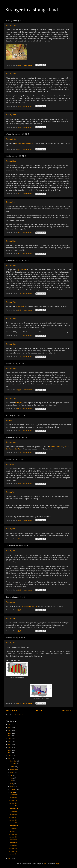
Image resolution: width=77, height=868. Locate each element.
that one (60, 447)
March (12, 786)
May (11, 781)
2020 (10, 736)
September (14, 769)
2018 (10, 742)
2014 (10, 753)
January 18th (11, 265)
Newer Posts (12, 710)
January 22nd (11, 161)
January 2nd (11, 618)
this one (52, 447)
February (13, 789)
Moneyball (19, 403)
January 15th (11, 344)
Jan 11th (9, 420)
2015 (10, 750)
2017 (10, 744)
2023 (10, 727)
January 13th (11, 398)
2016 (10, 747)
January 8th (10, 464)
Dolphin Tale (19, 306)
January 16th (11, 319)
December (13, 761)
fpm (45, 864)
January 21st (11, 202)
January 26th (11, 115)
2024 (10, 725)
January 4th (10, 551)
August (12, 772)
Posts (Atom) (19, 715)
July (11, 775)
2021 (10, 733)
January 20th (11, 241)
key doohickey (22, 270)
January (13, 792)
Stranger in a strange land (32, 10)
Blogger (58, 864)
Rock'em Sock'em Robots (24, 143)
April (12, 784)
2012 (10, 759)
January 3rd (10, 602)
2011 (10, 858)
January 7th (10, 492)
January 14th (11, 368)
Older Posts (66, 710)
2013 (10, 756)
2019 (10, 739)
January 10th (11, 442)
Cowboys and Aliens (30, 606)
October (13, 767)
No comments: (28, 65)
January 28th (11, 74)
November (13, 764)
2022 (10, 730)
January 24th (11, 139)
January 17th (11, 302)
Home (39, 710)
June (12, 778)
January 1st (10, 643)
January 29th (11, 25)
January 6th (10, 529)
